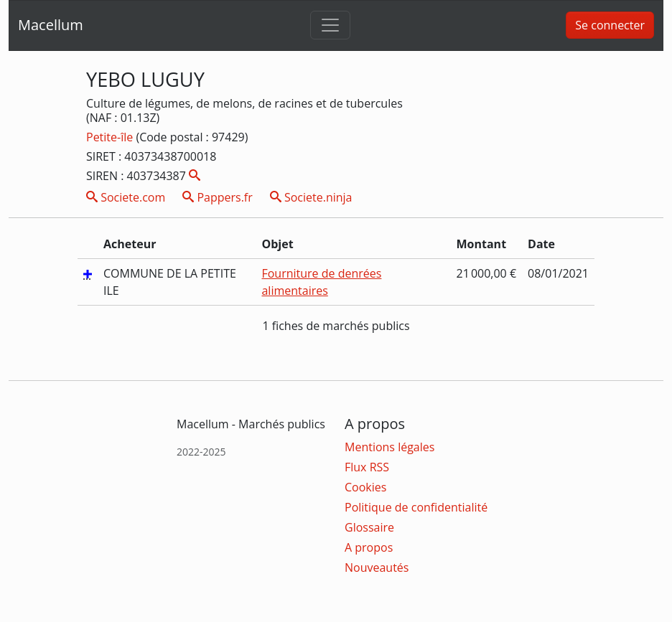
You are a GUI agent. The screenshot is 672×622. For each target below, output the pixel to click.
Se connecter (610, 25)
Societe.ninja (311, 197)
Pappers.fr (218, 197)
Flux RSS (367, 467)
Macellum (51, 25)
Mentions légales (389, 447)
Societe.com (126, 197)
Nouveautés (377, 567)
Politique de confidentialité (416, 507)
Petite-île (111, 137)
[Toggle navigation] (330, 25)
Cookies (365, 487)
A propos (369, 547)
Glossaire (369, 527)
